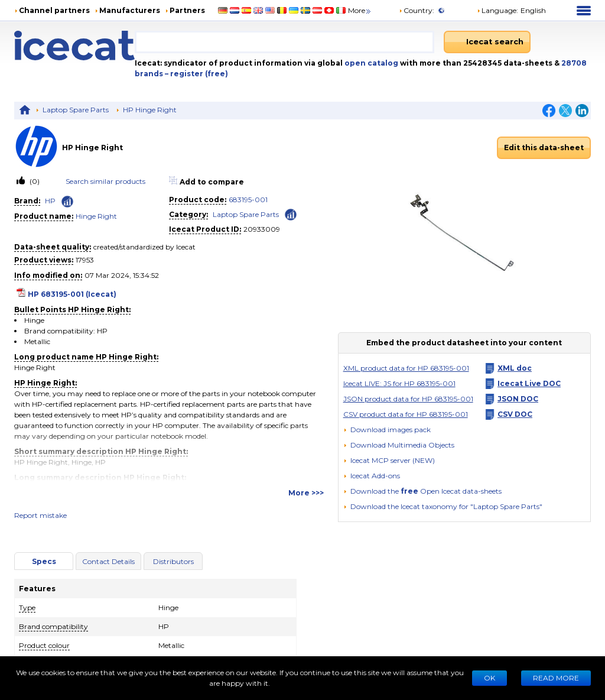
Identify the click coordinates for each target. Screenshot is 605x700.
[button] (399, 445)
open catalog (370, 63)
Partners (187, 10)
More (360, 10)
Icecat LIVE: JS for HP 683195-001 (399, 383)
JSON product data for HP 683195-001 (408, 399)
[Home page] (74, 46)
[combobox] (284, 42)
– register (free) (196, 74)
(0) (34, 181)
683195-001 (248, 200)
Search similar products (105, 181)
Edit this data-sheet (544, 148)
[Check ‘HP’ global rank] (67, 202)
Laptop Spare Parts (76, 110)
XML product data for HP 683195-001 (406, 368)
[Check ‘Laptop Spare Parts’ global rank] (291, 214)
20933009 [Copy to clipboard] (262, 229)
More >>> (306, 493)
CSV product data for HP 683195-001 (406, 414)
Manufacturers (130, 10)
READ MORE (556, 678)
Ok (489, 678)
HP (50, 201)
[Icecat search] (487, 42)
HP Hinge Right (150, 110)
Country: (417, 10)
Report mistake (40, 515)
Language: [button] (497, 10)
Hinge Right (96, 216)
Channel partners (54, 10)
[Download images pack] (387, 430)
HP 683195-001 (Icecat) (72, 294)
